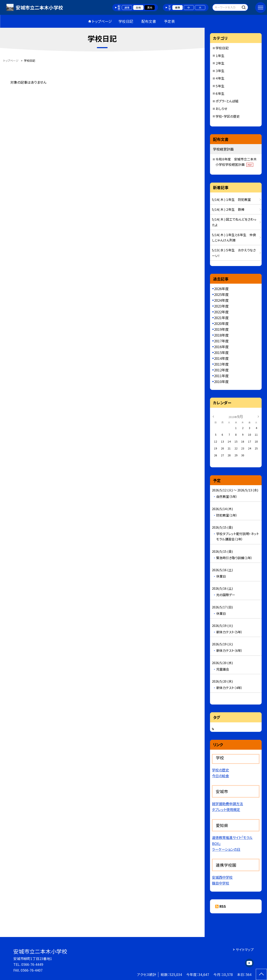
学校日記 (126, 21)
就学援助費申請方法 (227, 804)
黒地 (150, 7)
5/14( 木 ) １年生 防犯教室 (231, 199)
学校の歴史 (220, 770)
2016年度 (221, 347)
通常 (127, 7)
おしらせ (221, 108)
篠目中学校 (221, 883)
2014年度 (221, 358)
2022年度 (221, 312)
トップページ (102, 21)
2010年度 (221, 382)
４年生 (220, 78)
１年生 (220, 56)
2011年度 (221, 376)
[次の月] (258, 416)
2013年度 (221, 364)
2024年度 (221, 300)
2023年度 (221, 306)
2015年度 (221, 353)
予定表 (169, 21)
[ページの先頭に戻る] (261, 974)
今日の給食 (220, 776)
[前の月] (213, 416)
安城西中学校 (222, 877)
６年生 (220, 93)
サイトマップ (245, 950)
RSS (223, 906)
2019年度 (221, 329)
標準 (177, 7)
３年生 (220, 71)
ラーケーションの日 (226, 849)
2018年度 (221, 335)
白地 (138, 7)
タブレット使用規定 (226, 809)
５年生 (220, 86)
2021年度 (221, 318)
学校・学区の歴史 (228, 116)
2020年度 (221, 324)
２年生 (220, 63)
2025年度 (221, 295)
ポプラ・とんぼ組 (227, 101)
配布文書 (149, 21)
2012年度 (221, 370)
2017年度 (221, 341)
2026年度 (221, 289)
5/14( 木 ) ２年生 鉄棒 (228, 209)
